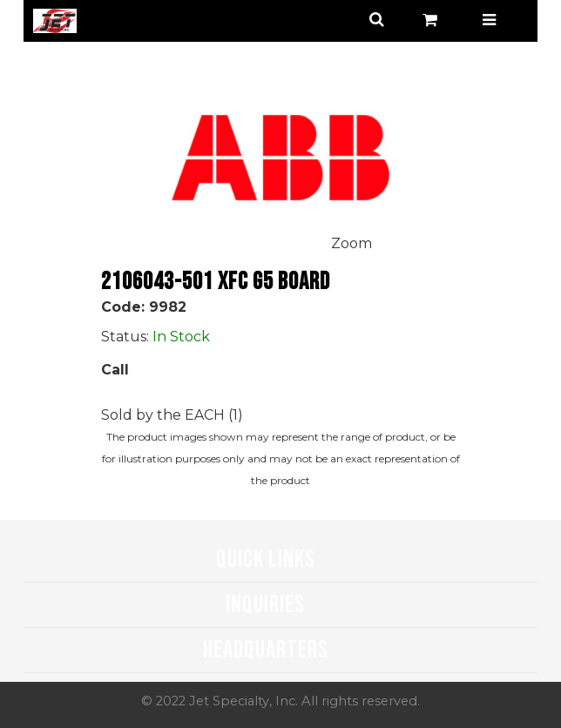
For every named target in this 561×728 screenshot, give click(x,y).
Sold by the (143, 415)
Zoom (351, 243)
